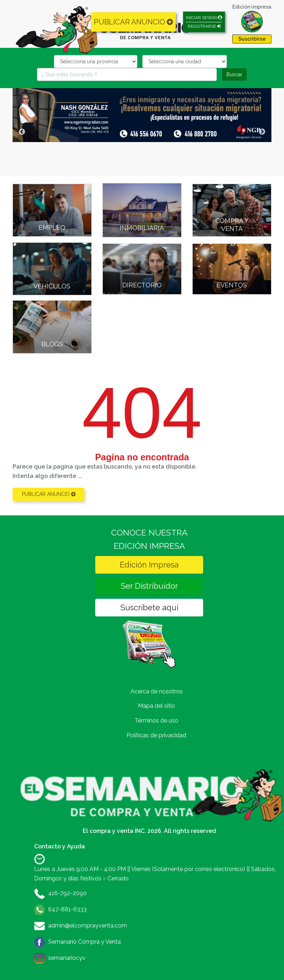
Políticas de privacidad (156, 735)
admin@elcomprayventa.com (88, 926)
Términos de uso (156, 721)
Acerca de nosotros (157, 691)
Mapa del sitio (157, 706)
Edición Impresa (149, 565)
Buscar (234, 74)
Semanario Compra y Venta (84, 942)
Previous (22, 132)
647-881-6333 (67, 909)
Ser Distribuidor (149, 586)
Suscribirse (252, 39)
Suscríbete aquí (149, 607)
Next (262, 132)
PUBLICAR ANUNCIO (133, 22)
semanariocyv (67, 958)
